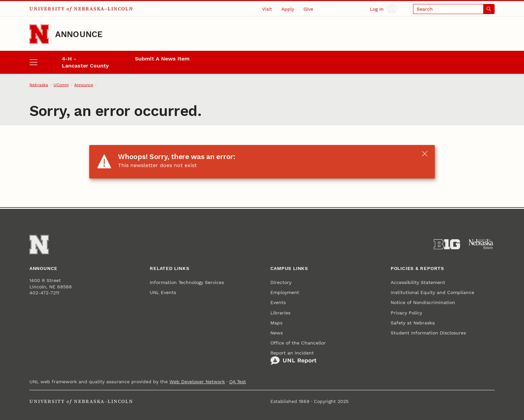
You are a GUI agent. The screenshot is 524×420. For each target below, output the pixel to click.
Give (308, 9)
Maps (276, 323)
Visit (267, 9)
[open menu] (42, 62)
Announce (79, 34)
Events (278, 302)
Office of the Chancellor (298, 343)
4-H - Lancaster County (85, 62)
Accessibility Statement (418, 282)
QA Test (238, 382)
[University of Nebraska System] (481, 244)
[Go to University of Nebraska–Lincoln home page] (39, 34)
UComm (61, 85)
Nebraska (39, 85)
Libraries (280, 313)
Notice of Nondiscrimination (423, 302)
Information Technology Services (187, 282)
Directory (281, 282)
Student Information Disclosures (428, 333)
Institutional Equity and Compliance (432, 292)
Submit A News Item (162, 59)
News (277, 333)
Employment (285, 292)
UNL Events (163, 292)
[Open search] (454, 9)
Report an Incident (293, 358)
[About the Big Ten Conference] (447, 244)
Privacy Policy (406, 313)
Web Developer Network (197, 382)
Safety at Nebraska (413, 323)
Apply (288, 9)
